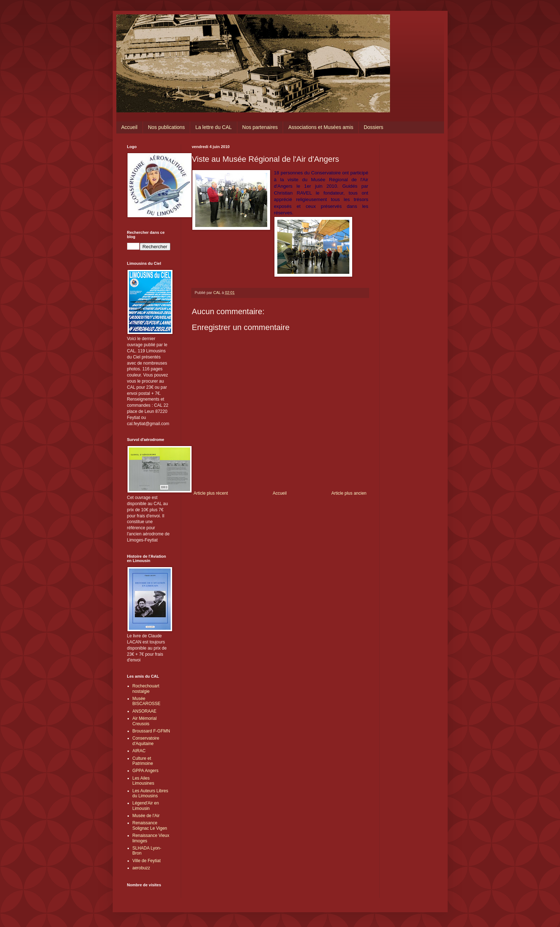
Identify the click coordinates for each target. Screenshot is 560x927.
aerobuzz (141, 868)
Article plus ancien (349, 493)
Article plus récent (211, 493)
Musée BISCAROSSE (147, 701)
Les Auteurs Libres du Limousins (150, 793)
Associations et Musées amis (321, 127)
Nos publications (167, 127)
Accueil (129, 127)
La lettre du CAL (213, 127)
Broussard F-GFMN (151, 731)
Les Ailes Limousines (144, 781)
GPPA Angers (146, 771)
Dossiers (373, 127)
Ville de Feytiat (147, 861)
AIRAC (139, 751)
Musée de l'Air (146, 816)
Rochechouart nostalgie (146, 688)
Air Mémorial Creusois (145, 721)
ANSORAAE (145, 711)
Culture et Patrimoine (143, 761)
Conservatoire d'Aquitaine (146, 741)
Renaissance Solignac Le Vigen (150, 825)
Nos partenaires (260, 127)
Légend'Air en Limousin (146, 806)
